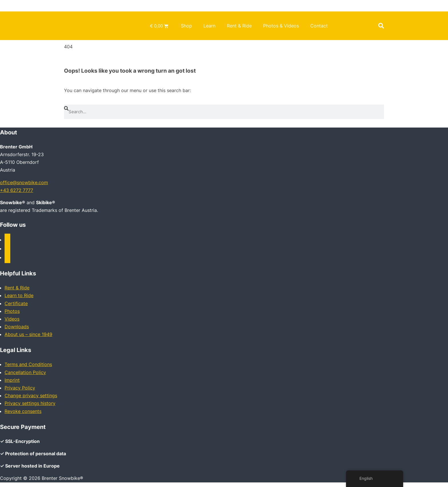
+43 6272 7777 (17, 190)
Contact (319, 26)
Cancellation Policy (25, 372)
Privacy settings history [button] (30, 403)
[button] (381, 26)
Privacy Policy (20, 388)
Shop (186, 26)
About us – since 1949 (28, 334)
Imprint (12, 380)
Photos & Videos (281, 26)
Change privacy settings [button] (31, 395)
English (363, 478)
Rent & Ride (239, 26)
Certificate (16, 303)
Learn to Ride (19, 295)
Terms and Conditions (28, 364)
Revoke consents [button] (23, 411)
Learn (209, 26)
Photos (12, 311)
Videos (12, 319)
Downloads (17, 327)
